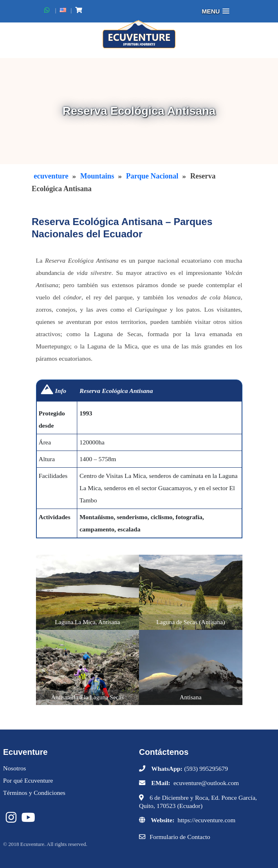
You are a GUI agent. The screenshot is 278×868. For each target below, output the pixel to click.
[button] (215, 11)
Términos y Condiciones (34, 793)
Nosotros (15, 768)
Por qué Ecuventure (28, 780)
